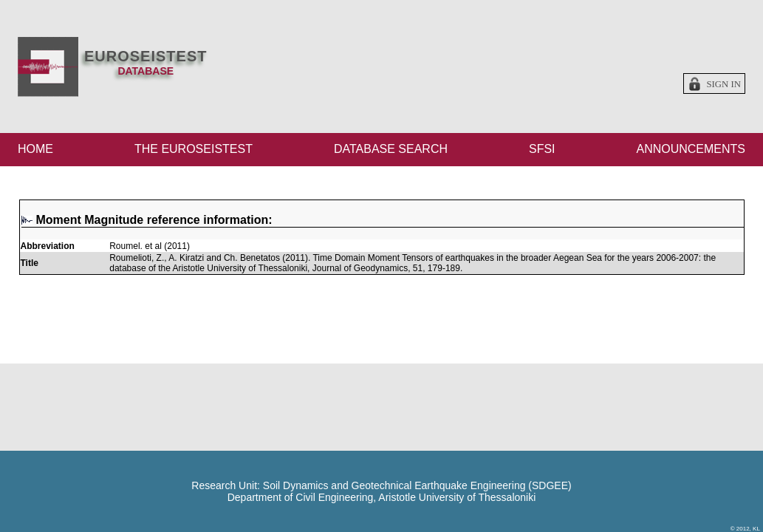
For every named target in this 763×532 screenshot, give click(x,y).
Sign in (723, 84)
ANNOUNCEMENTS (691, 149)
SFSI (542, 149)
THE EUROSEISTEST (194, 149)
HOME (35, 149)
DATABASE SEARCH (391, 149)
